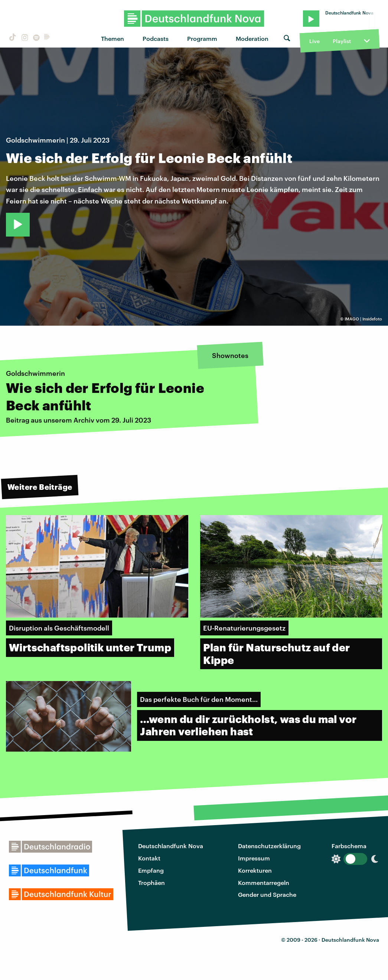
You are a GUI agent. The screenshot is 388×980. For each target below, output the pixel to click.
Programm (202, 38)
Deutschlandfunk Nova (171, 846)
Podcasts (156, 38)
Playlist (342, 41)
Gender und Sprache (267, 894)
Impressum (254, 858)
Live (314, 41)
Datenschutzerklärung (269, 846)
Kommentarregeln (264, 883)
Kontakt (149, 858)
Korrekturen (255, 870)
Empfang (151, 870)
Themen (113, 38)
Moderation (252, 38)
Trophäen (151, 883)
